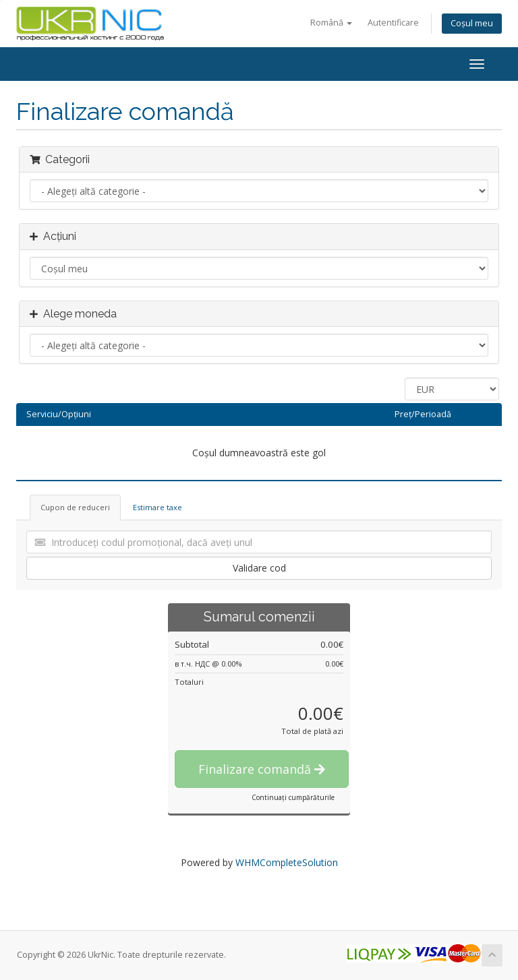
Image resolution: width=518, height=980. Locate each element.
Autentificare (393, 23)
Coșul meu (472, 23)
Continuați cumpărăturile (293, 797)
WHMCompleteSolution (287, 862)
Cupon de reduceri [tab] (75, 507)
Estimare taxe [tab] (157, 507)
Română (331, 23)
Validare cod (259, 568)
